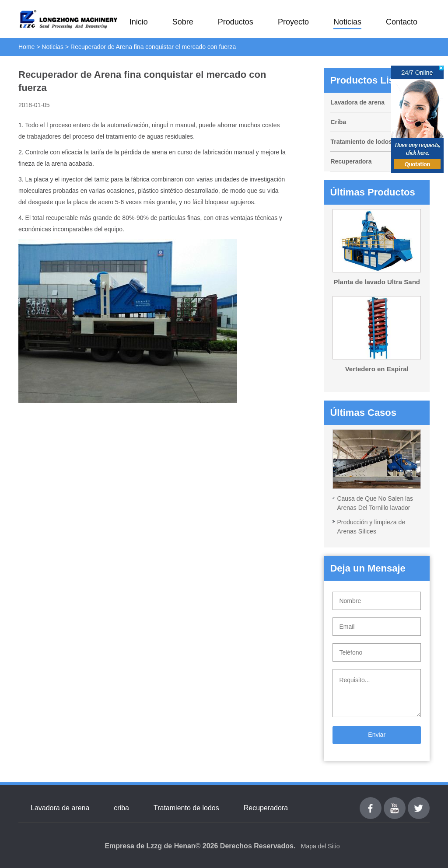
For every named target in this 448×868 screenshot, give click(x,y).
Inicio (139, 22)
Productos (236, 22)
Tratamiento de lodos (361, 142)
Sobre (183, 22)
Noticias (347, 22)
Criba (338, 122)
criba (121, 808)
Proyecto (293, 22)
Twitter (418, 802)
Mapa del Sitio (320, 846)
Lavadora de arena (357, 102)
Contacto (402, 22)
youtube (395, 802)
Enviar (377, 735)
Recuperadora (351, 161)
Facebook (371, 802)
